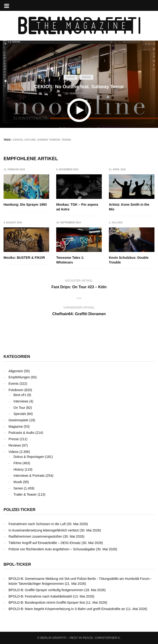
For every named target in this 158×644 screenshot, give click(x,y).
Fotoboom (16, 390)
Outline (30, 140)
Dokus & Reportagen (29, 457)
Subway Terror (49, 140)
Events (14, 384)
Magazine (16, 427)
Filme (17, 463)
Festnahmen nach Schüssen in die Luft (37, 524)
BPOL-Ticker (17, 564)
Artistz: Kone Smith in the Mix (129, 207)
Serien (70, 77)
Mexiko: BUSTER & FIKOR (24, 258)
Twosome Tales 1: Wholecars (70, 260)
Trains (66, 140)
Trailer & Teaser (25, 494)
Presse (14, 439)
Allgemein (16, 371)
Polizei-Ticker (19, 510)
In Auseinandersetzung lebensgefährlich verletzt (44, 530)
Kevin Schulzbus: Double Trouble (129, 260)
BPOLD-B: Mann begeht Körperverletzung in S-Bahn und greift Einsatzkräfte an (67, 609)
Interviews (21, 401)
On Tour (19, 408)
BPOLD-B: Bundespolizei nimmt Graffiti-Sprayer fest (47, 602)
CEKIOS (18, 140)
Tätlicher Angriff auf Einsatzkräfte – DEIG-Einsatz (45, 543)
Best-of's (20, 395)
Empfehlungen (19, 377)
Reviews (15, 445)
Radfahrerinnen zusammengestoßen (35, 537)
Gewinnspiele (18, 420)
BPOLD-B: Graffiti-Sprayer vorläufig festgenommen (46, 590)
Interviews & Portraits (29, 476)
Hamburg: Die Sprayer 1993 (25, 205)
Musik (18, 482)
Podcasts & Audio (21, 433)
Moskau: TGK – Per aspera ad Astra (77, 207)
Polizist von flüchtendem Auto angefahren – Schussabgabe (52, 549)
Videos (86, 77)
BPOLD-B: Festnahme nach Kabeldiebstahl (40, 596)
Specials (20, 414)
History (19, 469)
